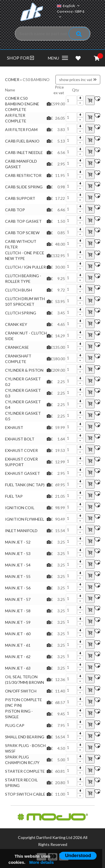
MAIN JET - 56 (18, 588)
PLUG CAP (15, 725)
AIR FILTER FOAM (21, 130)
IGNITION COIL (20, 508)
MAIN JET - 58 (18, 611)
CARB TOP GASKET (23, 221)
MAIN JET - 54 (18, 565)
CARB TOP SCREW (22, 233)
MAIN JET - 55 (18, 576)
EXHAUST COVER (21, 450)
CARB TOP (15, 210)
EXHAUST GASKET (23, 473)
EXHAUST (14, 427)
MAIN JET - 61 (18, 645)
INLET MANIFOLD (21, 531)
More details (42, 862)
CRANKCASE (17, 347)
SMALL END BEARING (25, 737)
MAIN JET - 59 (18, 622)
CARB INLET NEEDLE (24, 152)
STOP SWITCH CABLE (25, 794)
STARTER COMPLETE (25, 771)
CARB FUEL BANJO (22, 141)
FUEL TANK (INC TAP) (25, 485)
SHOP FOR (20, 58)
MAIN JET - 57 (18, 599)
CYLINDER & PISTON (24, 370)
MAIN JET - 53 (18, 553)
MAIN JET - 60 (18, 634)
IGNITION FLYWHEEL (25, 519)
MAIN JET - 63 (18, 668)
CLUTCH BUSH (18, 290)
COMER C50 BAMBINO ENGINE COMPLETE (22, 104)
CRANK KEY (16, 324)
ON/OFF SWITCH (21, 691)
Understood (78, 855)
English (68, 6)
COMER (12, 80)
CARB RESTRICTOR (23, 175)
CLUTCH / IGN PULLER (25, 267)
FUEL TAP (14, 496)
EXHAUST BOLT (20, 439)
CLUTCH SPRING (21, 313)
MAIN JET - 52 (18, 542)
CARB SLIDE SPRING (24, 187)
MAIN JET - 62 (18, 657)
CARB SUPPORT (20, 198)
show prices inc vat (78, 80)
